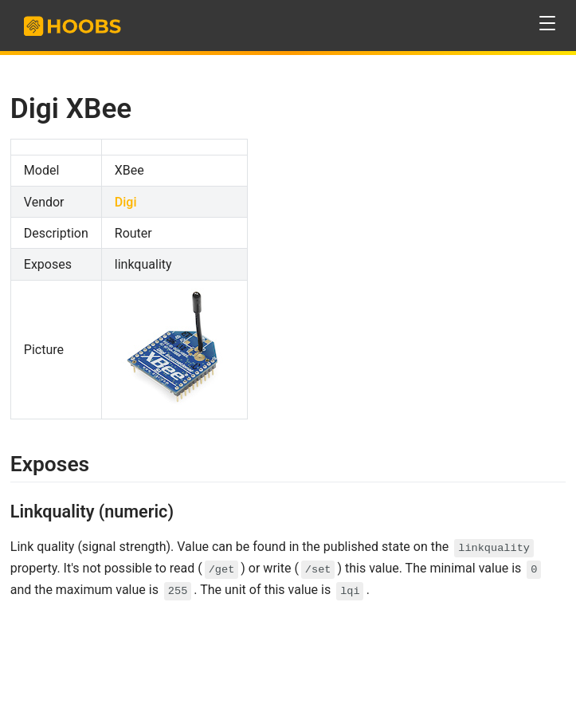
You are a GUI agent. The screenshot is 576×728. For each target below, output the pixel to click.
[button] (548, 24)
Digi (126, 202)
